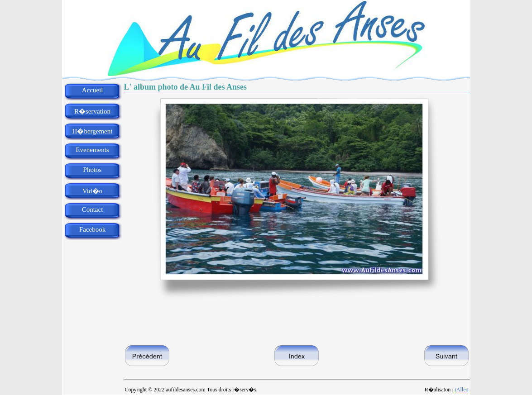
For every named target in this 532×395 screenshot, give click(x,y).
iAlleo (462, 390)
